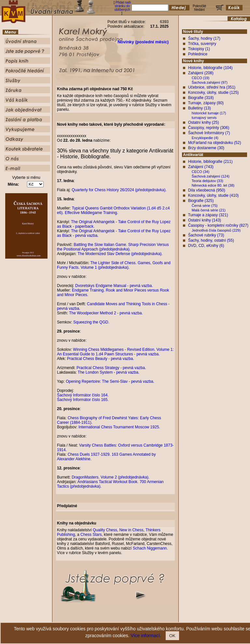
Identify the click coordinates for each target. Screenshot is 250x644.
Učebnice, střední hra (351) (212, 87)
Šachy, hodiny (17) (204, 38)
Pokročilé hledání (144, 619)
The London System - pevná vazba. (109, 372)
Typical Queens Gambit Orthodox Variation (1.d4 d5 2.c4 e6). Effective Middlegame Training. (113, 210)
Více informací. (146, 636)
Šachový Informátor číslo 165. (83, 400)
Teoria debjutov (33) (208, 181)
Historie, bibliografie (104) (210, 68)
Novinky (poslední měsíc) (143, 42)
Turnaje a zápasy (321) (208, 215)
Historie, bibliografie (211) (210, 162)
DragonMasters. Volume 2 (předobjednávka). (111, 477)
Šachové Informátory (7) (209, 133)
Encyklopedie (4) (205, 138)
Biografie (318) (201, 98)
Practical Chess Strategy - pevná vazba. (111, 368)
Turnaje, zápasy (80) (206, 103)
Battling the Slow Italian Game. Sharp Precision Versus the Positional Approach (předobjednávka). (113, 247)
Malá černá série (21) (209, 210)
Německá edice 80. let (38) (213, 185)
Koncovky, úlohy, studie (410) (214, 195)
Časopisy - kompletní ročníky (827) (218, 225)
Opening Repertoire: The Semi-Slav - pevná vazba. (110, 381)
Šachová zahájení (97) (210, 82)
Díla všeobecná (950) (207, 190)
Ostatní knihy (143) (205, 220)
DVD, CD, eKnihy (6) (206, 246)
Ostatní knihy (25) (204, 122)
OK (172, 636)
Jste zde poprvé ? (97, 619)
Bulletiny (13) (200, 108)
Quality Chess (105, 530)
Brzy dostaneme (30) (206, 148)
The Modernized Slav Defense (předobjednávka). (120, 254)
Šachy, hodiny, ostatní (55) (211, 240)
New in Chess (131, 530)
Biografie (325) (201, 201)
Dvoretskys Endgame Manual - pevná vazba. (114, 286)
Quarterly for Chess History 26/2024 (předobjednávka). (119, 190)
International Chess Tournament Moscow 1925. (119, 427)
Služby (164, 619)
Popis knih (121, 619)
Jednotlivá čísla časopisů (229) (216, 230)
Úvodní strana (72, 619)
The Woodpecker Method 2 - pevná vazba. (106, 313)
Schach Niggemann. (150, 548)
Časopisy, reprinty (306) (209, 128)
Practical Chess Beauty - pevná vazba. (101, 359)
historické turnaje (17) (209, 113)
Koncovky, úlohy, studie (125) (214, 93)
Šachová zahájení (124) (211, 176)
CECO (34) (201, 172)
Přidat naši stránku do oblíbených (123, 6)
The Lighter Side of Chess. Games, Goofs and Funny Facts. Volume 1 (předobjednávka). (114, 265)
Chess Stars (91, 535)
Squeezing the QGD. (91, 322)
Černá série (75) (205, 206)
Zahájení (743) (201, 167)
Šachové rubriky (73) (206, 235)
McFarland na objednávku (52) (215, 143)
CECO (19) (201, 78)
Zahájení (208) (201, 73)
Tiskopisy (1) (199, 49)
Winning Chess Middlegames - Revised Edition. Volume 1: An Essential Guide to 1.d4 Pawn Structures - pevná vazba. (115, 352)
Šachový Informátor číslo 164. (83, 395)
